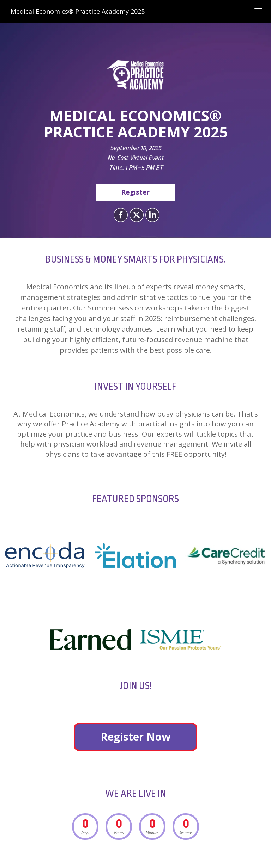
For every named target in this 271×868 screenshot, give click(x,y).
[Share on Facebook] (120, 215)
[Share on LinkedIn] (152, 215)
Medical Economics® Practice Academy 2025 (78, 11)
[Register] (135, 192)
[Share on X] (136, 215)
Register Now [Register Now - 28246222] (135, 737)
